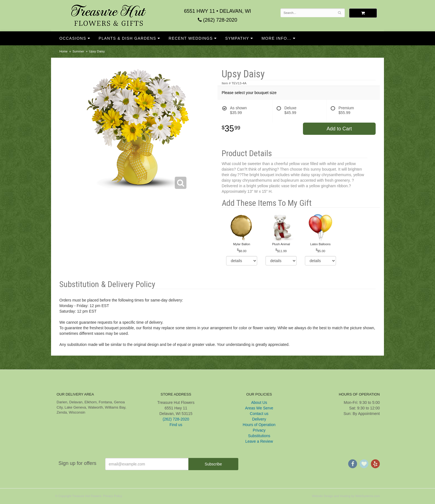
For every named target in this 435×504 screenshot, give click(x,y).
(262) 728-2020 (217, 20)
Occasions (73, 38)
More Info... (277, 38)
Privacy (259, 430)
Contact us (259, 414)
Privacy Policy (113, 496)
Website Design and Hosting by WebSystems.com (346, 496)
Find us (176, 425)
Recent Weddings (191, 38)
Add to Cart (339, 129)
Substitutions (259, 436)
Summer (78, 51)
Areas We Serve (259, 408)
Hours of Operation (259, 425)
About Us (259, 402)
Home (64, 51)
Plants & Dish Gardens (127, 38)
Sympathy (237, 38)
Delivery (259, 419)
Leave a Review (259, 441)
